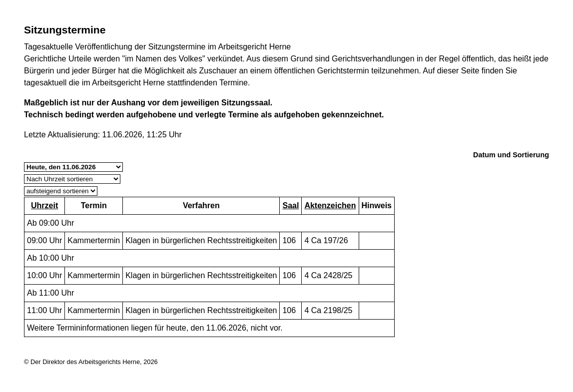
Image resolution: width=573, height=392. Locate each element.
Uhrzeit (44, 205)
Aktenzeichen (330, 205)
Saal (290, 205)
